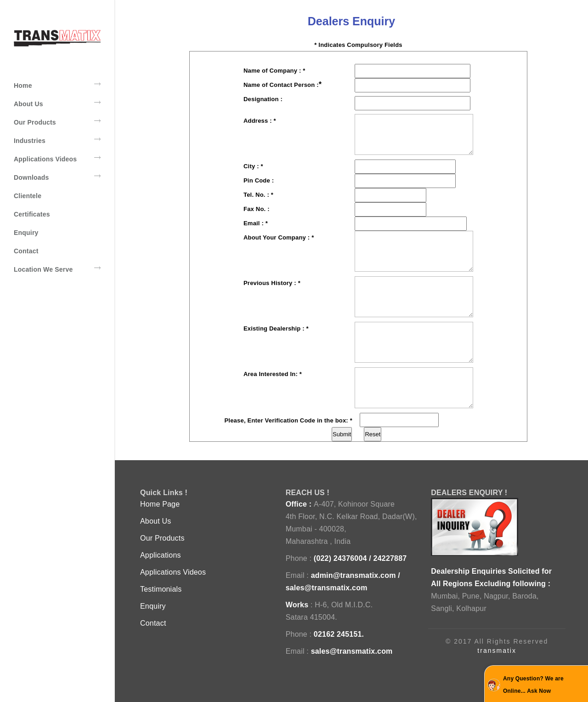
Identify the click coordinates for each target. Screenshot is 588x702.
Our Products (57, 122)
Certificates (32, 214)
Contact (26, 251)
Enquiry (26, 233)
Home (57, 85)
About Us (57, 103)
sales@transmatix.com (327, 588)
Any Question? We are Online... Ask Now (533, 685)
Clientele (28, 196)
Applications (161, 555)
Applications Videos (57, 159)
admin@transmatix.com (353, 575)
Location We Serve (57, 269)
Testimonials (161, 589)
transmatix (497, 651)
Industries (57, 140)
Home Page (160, 504)
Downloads (57, 177)
